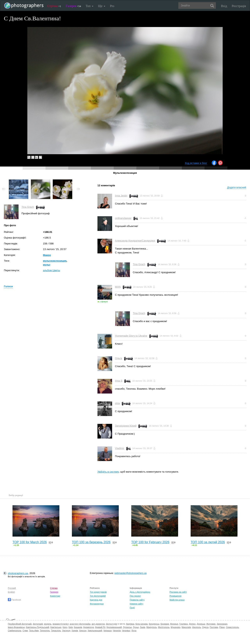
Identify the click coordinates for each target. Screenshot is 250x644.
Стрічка (54, 6)
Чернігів (117, 630)
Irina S (119, 381)
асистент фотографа (80, 624)
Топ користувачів (98, 592)
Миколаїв (186, 627)
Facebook (14, 600)
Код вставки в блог (196, 163)
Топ (89, 6)
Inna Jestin (121, 196)
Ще (102, 6)
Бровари (165, 624)
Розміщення (175, 596)
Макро (47, 255)
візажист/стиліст (60, 624)
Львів (142, 627)
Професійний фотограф (20, 624)
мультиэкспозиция (55, 261)
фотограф (38, 624)
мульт (47, 265)
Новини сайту (137, 604)
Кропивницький (114, 627)
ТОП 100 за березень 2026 (91, 542)
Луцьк (136, 627)
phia (117, 403)
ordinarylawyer (123, 218)
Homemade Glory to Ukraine (131, 336)
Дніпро (192, 624)
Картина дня (96, 600)
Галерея (73, 6)
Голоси (8, 286)
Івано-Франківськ (16, 627)
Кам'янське (56, 627)
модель (48, 624)
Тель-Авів (34, 630)
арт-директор (98, 624)
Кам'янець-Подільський (38, 627)
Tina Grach (28, 207)
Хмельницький (95, 630)
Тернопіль (45, 630)
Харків (75, 630)
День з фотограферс (140, 592)
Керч (65, 627)
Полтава (214, 627)
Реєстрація (239, 6)
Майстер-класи (177, 600)
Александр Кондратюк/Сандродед (135, 241)
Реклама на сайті (178, 592)
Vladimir (120, 448)
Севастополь (232, 627)
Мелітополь (164, 627)
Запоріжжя (222, 624)
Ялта (134, 630)
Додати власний (237, 187)
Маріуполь (151, 627)
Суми (25, 630)
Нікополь (196, 627)
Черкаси (107, 630)
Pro (112, 6)
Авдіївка (130, 624)
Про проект (135, 596)
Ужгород (66, 630)
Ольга (119, 358)
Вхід (224, 6)
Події (132, 608)
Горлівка (183, 624)
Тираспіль (56, 630)
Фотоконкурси (97, 604)
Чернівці (126, 630)
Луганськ (127, 627)
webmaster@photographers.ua (131, 573)
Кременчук (88, 627)
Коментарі (55, 596)
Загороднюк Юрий (126, 426)
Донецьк (201, 624)
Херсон (83, 630)
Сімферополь (15, 630)
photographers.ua (18, 573)
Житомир (211, 624)
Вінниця (174, 624)
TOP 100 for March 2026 (30, 542)
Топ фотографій (98, 596)
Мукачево (175, 627)
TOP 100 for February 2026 (150, 542)
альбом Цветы (51, 270)
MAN (118, 287)
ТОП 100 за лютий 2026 (208, 542)
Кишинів (78, 627)
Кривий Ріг (100, 627)
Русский (12, 588)
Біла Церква (142, 624)
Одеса (205, 627)
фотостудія (112, 624)
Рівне (222, 627)
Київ (71, 627)
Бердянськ (154, 624)
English (11, 592)
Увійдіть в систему (108, 472)
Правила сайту (137, 600)
